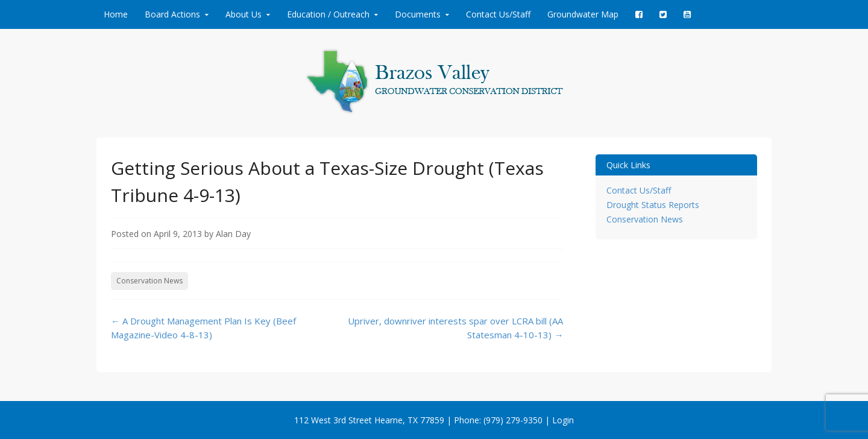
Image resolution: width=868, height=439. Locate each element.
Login (563, 420)
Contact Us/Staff (498, 14)
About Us (244, 14)
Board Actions (172, 14)
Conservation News (149, 281)
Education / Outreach (328, 14)
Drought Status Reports (653, 205)
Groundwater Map (583, 14)
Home (116, 14)
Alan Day (233, 234)
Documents (418, 14)
